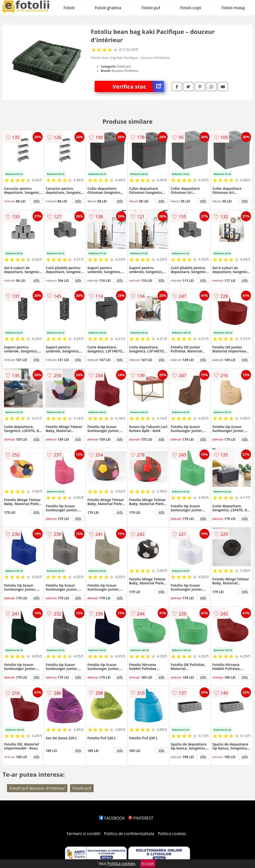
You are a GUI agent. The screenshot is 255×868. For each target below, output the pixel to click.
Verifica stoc (138, 86)
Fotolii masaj (233, 8)
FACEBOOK (112, 818)
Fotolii (69, 8)
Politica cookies (172, 834)
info (36, 201)
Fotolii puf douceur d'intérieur (37, 788)
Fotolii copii (191, 8)
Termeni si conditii (84, 834)
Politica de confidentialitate (129, 834)
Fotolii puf (151, 8)
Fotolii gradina (108, 8)
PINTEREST (141, 818)
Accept (148, 864)
